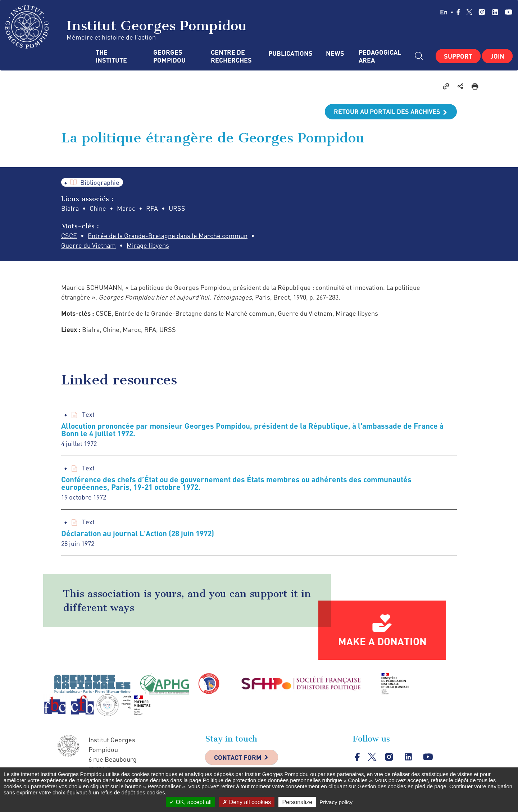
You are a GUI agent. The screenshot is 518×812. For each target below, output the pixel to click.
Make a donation (382, 641)
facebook (458, 12)
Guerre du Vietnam (88, 245)
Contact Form (238, 757)
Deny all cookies (247, 802)
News (335, 53)
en (447, 12)
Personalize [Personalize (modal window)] (297, 802)
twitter (469, 12)
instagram (482, 12)
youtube (508, 12)
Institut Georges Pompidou (126, 27)
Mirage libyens (148, 245)
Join (497, 56)
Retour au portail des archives (387, 111)
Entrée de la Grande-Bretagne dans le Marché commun (168, 236)
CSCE (69, 236)
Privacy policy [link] (336, 802)
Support (458, 56)
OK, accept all (190, 802)
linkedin (495, 12)
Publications (290, 53)
